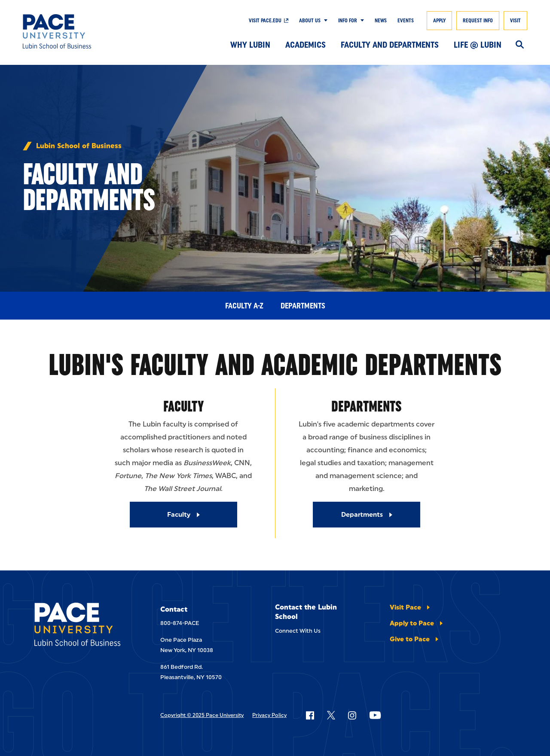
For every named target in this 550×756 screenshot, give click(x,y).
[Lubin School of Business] (74, 31)
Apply (439, 21)
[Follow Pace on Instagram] (352, 715)
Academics (306, 45)
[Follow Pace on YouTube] (375, 715)
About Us (310, 21)
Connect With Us (298, 631)
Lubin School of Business (79, 146)
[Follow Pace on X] (331, 715)
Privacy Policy (269, 715)
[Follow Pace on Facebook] (310, 715)
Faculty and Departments (390, 45)
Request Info (478, 21)
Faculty (183, 406)
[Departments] (367, 515)
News (381, 21)
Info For (348, 21)
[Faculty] (183, 515)
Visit (515, 21)
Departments (303, 306)
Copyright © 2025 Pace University (202, 715)
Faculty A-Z (244, 306)
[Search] (520, 45)
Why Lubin (250, 45)
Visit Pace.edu (265, 21)
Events (406, 21)
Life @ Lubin (478, 45)
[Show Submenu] (324, 21)
